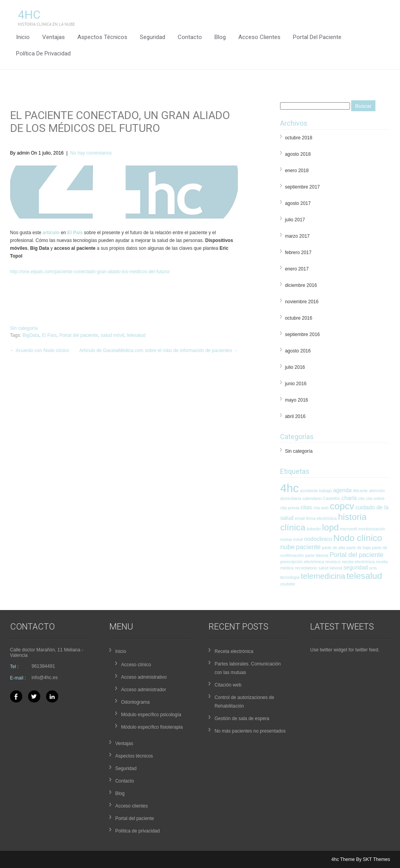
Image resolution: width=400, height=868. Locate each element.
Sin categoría (24, 328)
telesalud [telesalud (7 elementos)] (364, 576)
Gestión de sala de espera (242, 719)
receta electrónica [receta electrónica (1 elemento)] (358, 562)
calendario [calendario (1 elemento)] (312, 498)
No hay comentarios (91, 153)
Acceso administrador (144, 690)
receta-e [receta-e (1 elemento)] (333, 562)
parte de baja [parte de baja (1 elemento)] (359, 548)
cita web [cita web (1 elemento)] (321, 508)
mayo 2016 (296, 400)
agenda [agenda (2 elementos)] (343, 490)
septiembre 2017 (302, 187)
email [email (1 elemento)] (300, 518)
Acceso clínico (136, 665)
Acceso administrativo (144, 677)
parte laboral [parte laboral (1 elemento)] (317, 555)
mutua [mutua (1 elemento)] (286, 539)
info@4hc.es (45, 678)
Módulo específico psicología (151, 715)
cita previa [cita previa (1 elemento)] (290, 508)
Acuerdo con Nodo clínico (40, 350)
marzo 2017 (297, 236)
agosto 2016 (298, 351)
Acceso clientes (259, 37)
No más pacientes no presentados (250, 731)
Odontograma (135, 702)
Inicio (23, 37)
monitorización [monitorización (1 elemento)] (372, 529)
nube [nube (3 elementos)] (287, 547)
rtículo (53, 233)
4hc (29, 15)
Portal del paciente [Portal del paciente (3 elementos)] (357, 555)
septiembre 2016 (302, 334)
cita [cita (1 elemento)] (362, 498)
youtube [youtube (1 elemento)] (287, 584)
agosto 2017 (298, 203)
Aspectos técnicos (102, 37)
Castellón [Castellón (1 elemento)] (332, 498)
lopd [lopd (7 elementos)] (331, 527)
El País (75, 233)
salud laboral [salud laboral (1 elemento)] (330, 568)
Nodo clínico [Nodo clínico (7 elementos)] (358, 538)
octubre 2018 (298, 138)
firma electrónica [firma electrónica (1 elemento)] (321, 518)
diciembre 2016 (301, 285)
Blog (220, 37)
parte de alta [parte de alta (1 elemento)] (333, 548)
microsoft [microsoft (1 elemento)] (349, 529)
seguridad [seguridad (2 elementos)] (356, 567)
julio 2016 (295, 367)
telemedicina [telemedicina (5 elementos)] (323, 576)
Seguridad (153, 37)
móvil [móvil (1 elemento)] (298, 539)
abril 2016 (295, 416)
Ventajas (54, 37)
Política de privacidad (43, 53)
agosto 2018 (298, 154)
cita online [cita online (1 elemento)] (375, 498)
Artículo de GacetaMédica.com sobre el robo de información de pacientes (159, 350)
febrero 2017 (298, 253)
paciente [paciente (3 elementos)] (308, 547)
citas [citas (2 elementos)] (306, 507)
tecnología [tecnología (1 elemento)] (290, 577)
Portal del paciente (317, 37)
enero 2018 (297, 171)
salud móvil (112, 335)
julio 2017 (295, 220)
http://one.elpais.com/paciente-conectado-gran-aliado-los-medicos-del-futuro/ (90, 272)
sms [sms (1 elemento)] (373, 568)
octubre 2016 (298, 318)
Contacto (190, 37)
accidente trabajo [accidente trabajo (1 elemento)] (316, 491)
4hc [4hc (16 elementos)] (289, 488)
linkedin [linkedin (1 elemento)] (314, 529)
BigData (31, 335)
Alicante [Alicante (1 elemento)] (361, 491)
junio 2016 (296, 384)
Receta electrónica (234, 651)
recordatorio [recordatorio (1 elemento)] (306, 568)
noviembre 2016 (302, 302)
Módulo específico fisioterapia (152, 727)
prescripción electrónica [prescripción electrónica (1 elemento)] (302, 562)
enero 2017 (297, 269)
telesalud (136, 335)
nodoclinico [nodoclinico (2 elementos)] (318, 539)
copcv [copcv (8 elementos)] (342, 506)
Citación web (228, 685)
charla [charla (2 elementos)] (349, 498)
